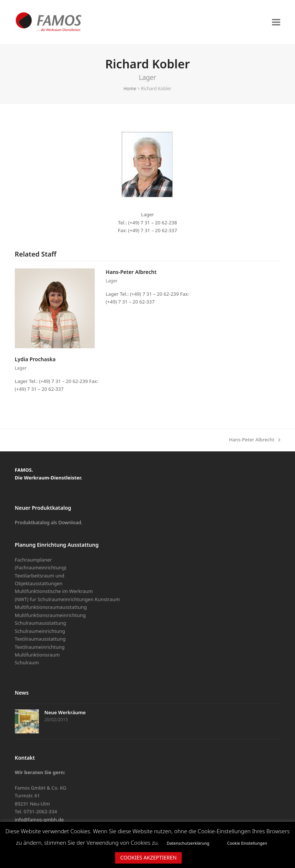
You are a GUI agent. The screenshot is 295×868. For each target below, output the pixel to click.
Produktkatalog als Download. (49, 522)
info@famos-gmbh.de (39, 820)
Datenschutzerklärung (188, 843)
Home (130, 89)
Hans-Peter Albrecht (131, 272)
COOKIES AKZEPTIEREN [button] (148, 857)
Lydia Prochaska (35, 359)
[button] (276, 22)
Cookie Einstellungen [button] (247, 843)
